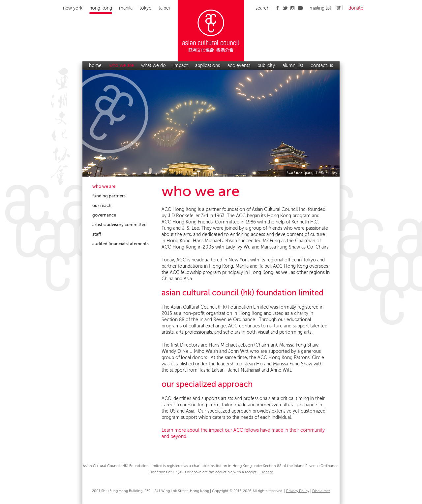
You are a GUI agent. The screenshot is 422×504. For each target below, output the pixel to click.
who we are (121, 66)
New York (73, 8)
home (95, 66)
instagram (293, 8)
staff (97, 234)
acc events (239, 66)
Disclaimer (321, 491)
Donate (267, 472)
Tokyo (146, 8)
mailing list (320, 8)
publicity (266, 66)
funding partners (109, 196)
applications (208, 66)
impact (181, 66)
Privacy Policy (298, 491)
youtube (300, 8)
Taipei (164, 8)
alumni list (293, 66)
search (262, 8)
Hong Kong (101, 8)
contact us (322, 66)
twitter (285, 8)
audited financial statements (121, 244)
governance (104, 215)
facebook (277, 8)
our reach (102, 205)
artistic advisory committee (119, 225)
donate (356, 8)
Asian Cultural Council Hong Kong (211, 31)
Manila (126, 8)
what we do (153, 66)
